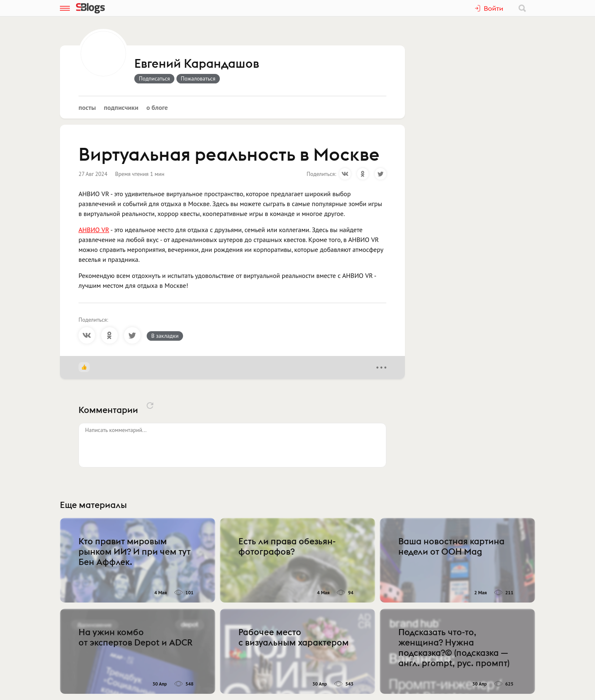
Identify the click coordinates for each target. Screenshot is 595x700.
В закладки (165, 336)
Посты (87, 107)
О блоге (157, 107)
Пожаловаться (198, 78)
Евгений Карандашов (197, 64)
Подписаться (154, 78)
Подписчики (121, 107)
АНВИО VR (94, 230)
